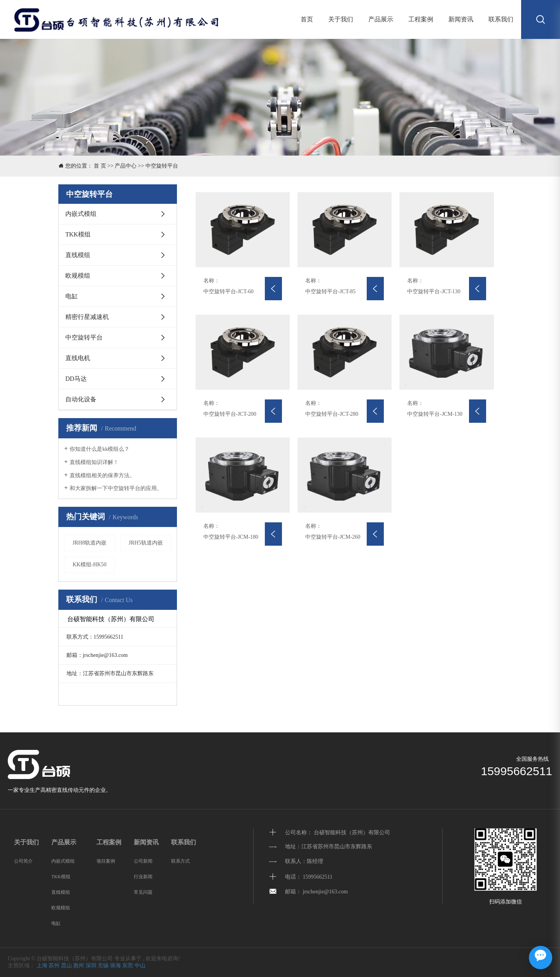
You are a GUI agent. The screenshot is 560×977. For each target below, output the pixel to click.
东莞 (128, 966)
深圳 (91, 966)
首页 (307, 19)
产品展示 (381, 19)
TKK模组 (78, 234)
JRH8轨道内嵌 (89, 543)
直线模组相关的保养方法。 (102, 475)
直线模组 (78, 255)
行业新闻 (143, 877)
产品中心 (126, 166)
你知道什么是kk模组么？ (100, 449)
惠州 (79, 966)
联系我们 (501, 19)
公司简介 (23, 861)
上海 (42, 966)
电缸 (72, 296)
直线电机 (78, 358)
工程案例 (421, 19)
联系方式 (180, 861)
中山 (140, 966)
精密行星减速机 (87, 317)
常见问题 (143, 892)
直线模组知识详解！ (94, 462)
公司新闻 (143, 861)
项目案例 (106, 861)
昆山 (66, 966)
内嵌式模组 (81, 214)
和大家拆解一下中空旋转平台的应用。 (116, 488)
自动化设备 (81, 399)
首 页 (100, 166)
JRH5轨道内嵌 (146, 543)
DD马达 (76, 379)
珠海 (115, 966)
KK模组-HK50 (90, 565)
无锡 (103, 966)
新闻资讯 (461, 19)
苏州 (54, 966)
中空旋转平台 (162, 166)
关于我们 (341, 19)
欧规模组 (78, 276)
